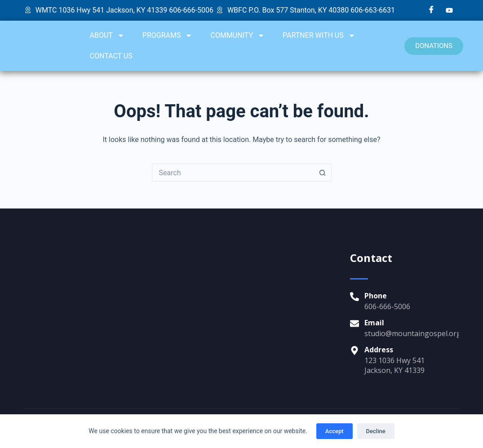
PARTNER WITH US (319, 35)
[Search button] (323, 173)
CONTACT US (111, 56)
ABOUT (107, 35)
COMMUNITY (237, 35)
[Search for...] (233, 173)
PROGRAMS (168, 35)
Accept (335, 431)
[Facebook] (431, 10)
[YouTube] (449, 10)
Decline (376, 431)
